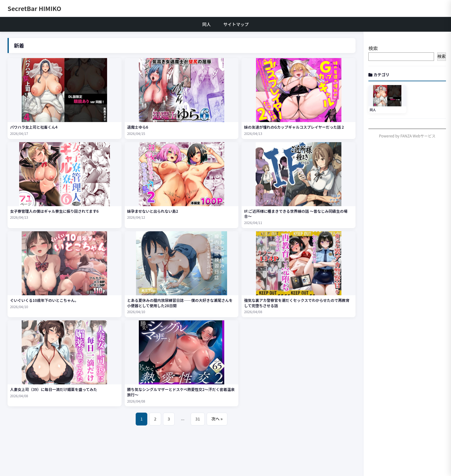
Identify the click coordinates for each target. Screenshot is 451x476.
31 (198, 419)
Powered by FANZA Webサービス (407, 136)
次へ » (217, 419)
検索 (373, 48)
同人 (206, 24)
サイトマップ (236, 24)
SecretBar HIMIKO (34, 8)
